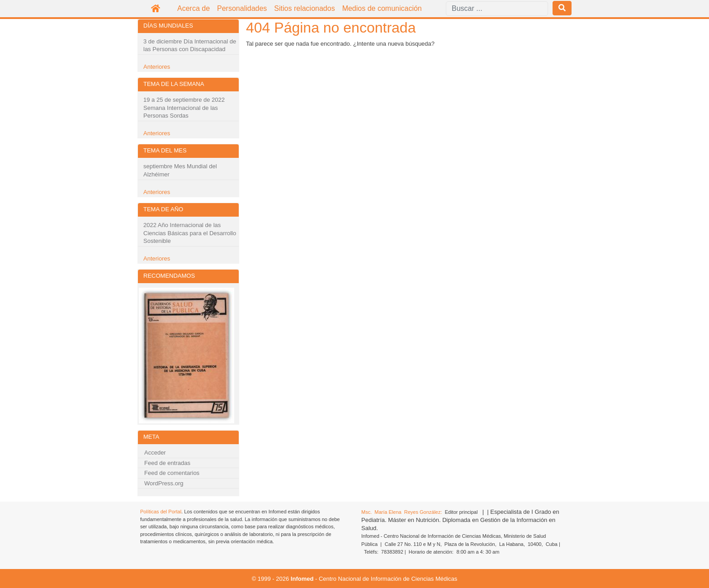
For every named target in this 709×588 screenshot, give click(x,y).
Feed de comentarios (172, 473)
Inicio (156, 9)
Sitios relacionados (304, 8)
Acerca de (194, 8)
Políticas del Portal (161, 512)
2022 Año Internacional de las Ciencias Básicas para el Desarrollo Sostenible (190, 233)
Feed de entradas (167, 463)
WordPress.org (164, 483)
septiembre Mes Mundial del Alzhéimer (180, 170)
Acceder (155, 453)
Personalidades (242, 8)
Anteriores (157, 67)
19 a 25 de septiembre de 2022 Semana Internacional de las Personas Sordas (184, 108)
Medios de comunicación (382, 8)
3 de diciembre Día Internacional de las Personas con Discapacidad (190, 45)
